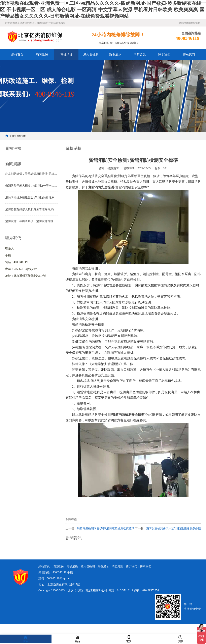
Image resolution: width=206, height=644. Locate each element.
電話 (129, 639)
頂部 (180, 639)
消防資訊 (140, 54)
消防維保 (42, 54)
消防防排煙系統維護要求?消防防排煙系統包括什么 (31, 197)
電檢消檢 (66, 54)
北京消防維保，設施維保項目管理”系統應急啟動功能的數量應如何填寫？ (31, 174)
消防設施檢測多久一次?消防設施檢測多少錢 (173, 528)
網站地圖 (184, 23)
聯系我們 (195, 23)
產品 (77, 639)
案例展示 (115, 54)
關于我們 (164, 54)
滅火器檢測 (91, 54)
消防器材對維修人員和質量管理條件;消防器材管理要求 (31, 209)
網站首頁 (17, 54)
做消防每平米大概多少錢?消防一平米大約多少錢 (31, 186)
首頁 (12, 136)
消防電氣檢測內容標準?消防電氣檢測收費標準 (106, 528)
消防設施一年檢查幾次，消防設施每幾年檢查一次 (31, 221)
